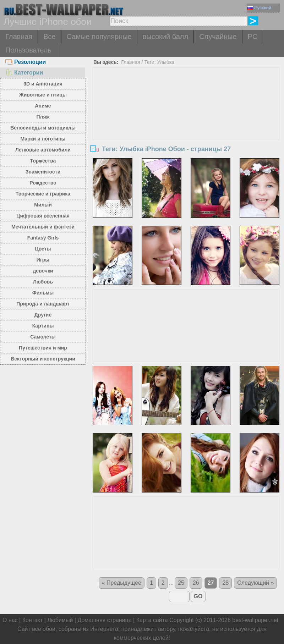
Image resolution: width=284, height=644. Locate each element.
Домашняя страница (104, 620)
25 (181, 583)
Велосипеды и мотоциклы (43, 128)
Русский (259, 8)
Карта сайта (152, 620)
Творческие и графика (43, 194)
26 (196, 583)
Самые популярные (99, 37)
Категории (24, 73)
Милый (43, 205)
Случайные (218, 37)
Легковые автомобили (43, 150)
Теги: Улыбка (159, 62)
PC (253, 37)
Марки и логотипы (43, 139)
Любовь (43, 282)
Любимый (60, 620)
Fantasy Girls (43, 238)
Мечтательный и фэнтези (43, 227)
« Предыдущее (122, 583)
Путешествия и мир (43, 348)
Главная (19, 37)
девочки (43, 271)
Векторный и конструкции (43, 359)
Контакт (33, 620)
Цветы (43, 249)
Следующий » (255, 583)
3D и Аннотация (43, 84)
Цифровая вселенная (43, 216)
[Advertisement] (186, 121)
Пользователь (28, 50)
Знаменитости (43, 172)
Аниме (43, 106)
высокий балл (165, 37)
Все (49, 37)
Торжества (43, 161)
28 (225, 583)
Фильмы (43, 293)
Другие (43, 315)
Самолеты (43, 337)
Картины (43, 326)
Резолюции (26, 62)
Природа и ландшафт (43, 304)
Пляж (43, 117)
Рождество (43, 183)
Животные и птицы (43, 95)
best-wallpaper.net (255, 620)
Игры (43, 260)
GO (198, 596)
